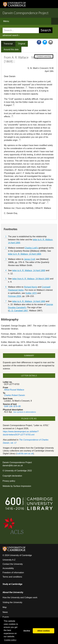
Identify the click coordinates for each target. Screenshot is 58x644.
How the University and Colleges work (20, 597)
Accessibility (8, 568)
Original (22, 44)
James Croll (29, 259)
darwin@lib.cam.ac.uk (13, 466)
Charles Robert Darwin (15, 395)
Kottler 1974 (31, 293)
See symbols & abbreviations (25, 412)
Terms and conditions (12, 577)
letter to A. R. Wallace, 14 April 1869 (24, 254)
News (5, 612)
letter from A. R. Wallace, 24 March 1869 (31, 279)
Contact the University (13, 564)
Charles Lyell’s (31, 248)
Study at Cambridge (12, 584)
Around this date (11, 49)
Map (5, 607)
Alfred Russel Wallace (14, 390)
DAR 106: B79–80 (12, 406)
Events (6, 617)
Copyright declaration (12, 476)
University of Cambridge (16, 471)
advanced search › (11, 35)
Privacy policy (9, 481)
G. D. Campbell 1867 (18, 311)
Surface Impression (22, 486)
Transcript (8, 44)
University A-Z (9, 560)
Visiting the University (12, 602)
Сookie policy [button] (10, 640)
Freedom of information (13, 573)
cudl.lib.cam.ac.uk (25, 454)
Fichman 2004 (14, 296)
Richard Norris (31, 287)
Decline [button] (27, 631)
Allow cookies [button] (44, 631)
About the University (13, 592)
